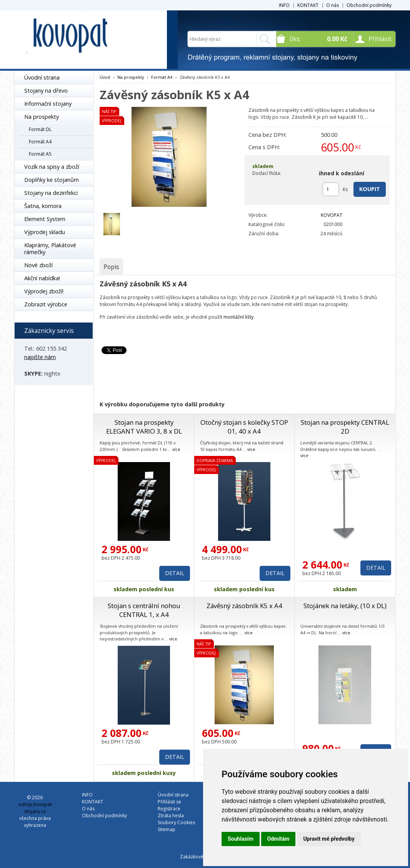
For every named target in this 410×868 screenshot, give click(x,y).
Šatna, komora (43, 206)
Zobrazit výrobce (46, 304)
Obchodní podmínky (369, 5)
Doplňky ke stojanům (52, 180)
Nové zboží (38, 265)
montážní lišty (238, 317)
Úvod (105, 77)
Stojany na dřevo (46, 91)
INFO (284, 5)
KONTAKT (308, 5)
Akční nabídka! (42, 278)
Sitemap (167, 829)
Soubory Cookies (176, 822)
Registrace (169, 809)
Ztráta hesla (171, 816)
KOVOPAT (332, 215)
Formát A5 (40, 154)
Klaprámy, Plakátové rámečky (50, 249)
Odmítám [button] (278, 839)
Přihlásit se (169, 802)
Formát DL (40, 129)
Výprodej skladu (45, 232)
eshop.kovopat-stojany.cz (36, 808)
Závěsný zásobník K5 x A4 (244, 606)
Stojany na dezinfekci (51, 193)
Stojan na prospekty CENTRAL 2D (345, 427)
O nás (332, 5)
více (176, 449)
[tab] (111, 267)
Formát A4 (40, 142)
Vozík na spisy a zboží (52, 167)
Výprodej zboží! (44, 291)
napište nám (40, 357)
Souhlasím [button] (241, 839)
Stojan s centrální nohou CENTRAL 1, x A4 (144, 610)
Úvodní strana (42, 77)
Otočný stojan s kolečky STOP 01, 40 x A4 (244, 427)
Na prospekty (42, 117)
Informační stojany (48, 104)
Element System (45, 219)
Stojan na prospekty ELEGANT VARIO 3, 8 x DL (144, 427)
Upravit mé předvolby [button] (329, 839)
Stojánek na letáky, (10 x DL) (345, 606)
